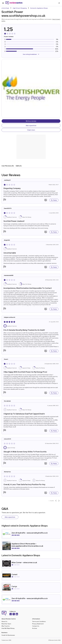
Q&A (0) (19, 166)
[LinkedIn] (17, 614)
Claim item (31, 130)
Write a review (31, 121)
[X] (14, 614)
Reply (54, 200)
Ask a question (31, 126)
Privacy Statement (38, 624)
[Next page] (59, 501)
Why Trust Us (5, 626)
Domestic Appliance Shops (39, 8)
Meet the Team (6, 624)
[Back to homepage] (14, 3)
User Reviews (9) (8, 166)
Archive (35, 628)
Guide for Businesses (8, 635)
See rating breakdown (31, 54)
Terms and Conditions (39, 621)
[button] (5, 200)
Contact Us (36, 626)
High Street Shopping (20, 8)
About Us (4, 621)
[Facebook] (11, 614)
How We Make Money (8, 628)
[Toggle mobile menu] (3, 3)
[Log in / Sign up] (59, 3)
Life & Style (5, 8)
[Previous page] (56, 501)
